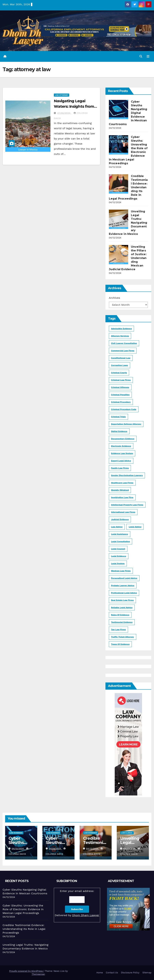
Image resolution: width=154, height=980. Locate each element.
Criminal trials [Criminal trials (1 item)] (118, 417)
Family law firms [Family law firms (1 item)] (120, 468)
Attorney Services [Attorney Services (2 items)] (120, 336)
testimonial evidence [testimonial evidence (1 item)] (122, 622)
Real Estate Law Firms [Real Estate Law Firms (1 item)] (122, 600)
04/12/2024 (18, 849)
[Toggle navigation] (148, 56)
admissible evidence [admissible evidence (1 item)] (122, 329)
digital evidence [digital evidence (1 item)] (119, 431)
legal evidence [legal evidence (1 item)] (119, 556)
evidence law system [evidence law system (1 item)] (122, 453)
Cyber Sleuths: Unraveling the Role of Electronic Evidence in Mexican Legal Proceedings (23, 909)
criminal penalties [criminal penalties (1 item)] (120, 395)
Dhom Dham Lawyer (86, 915)
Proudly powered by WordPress (26, 971)
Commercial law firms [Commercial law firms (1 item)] (123, 351)
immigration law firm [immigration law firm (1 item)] (122, 497)
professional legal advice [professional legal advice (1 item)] (124, 593)
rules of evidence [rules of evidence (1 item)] (120, 615)
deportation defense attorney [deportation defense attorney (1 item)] (126, 424)
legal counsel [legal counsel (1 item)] (118, 549)
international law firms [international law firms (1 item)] (123, 512)
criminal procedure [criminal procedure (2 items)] (121, 402)
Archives (115, 298)
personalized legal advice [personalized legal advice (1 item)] (124, 578)
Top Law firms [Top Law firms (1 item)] (119, 630)
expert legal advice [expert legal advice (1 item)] (121, 461)
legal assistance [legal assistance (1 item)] (120, 534)
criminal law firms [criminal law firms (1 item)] (121, 380)
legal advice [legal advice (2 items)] (135, 527)
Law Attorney (62, 95)
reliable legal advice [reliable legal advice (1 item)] (122, 608)
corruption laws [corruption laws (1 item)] (119, 365)
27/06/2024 (64, 113)
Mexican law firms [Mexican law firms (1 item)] (121, 571)
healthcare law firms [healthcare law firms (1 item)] (122, 483)
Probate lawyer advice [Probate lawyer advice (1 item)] (123, 586)
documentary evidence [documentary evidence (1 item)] (123, 439)
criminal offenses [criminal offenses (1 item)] (120, 387)
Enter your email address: (77, 904)
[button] (141, 56)
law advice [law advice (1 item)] (117, 527)
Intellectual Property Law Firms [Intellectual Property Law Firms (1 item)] (127, 505)
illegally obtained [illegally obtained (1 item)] (120, 490)
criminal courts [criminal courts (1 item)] (119, 373)
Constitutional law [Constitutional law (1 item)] (121, 358)
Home (100, 973)
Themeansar (38, 974)
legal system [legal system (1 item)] (118, 563)
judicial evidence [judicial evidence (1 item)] (120, 519)
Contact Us (112, 973)
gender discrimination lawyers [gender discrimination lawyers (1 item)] (127, 475)
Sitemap (147, 973)
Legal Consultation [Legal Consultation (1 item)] (121, 541)
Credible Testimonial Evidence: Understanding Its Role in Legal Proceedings (24, 929)
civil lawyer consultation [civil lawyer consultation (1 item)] (124, 343)
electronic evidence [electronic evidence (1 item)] (121, 446)
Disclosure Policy (130, 973)
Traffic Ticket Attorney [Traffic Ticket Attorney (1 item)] (123, 637)
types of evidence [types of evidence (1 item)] (120, 644)
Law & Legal (127, 833)
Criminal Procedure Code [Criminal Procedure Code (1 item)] (124, 409)
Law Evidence (16, 833)
